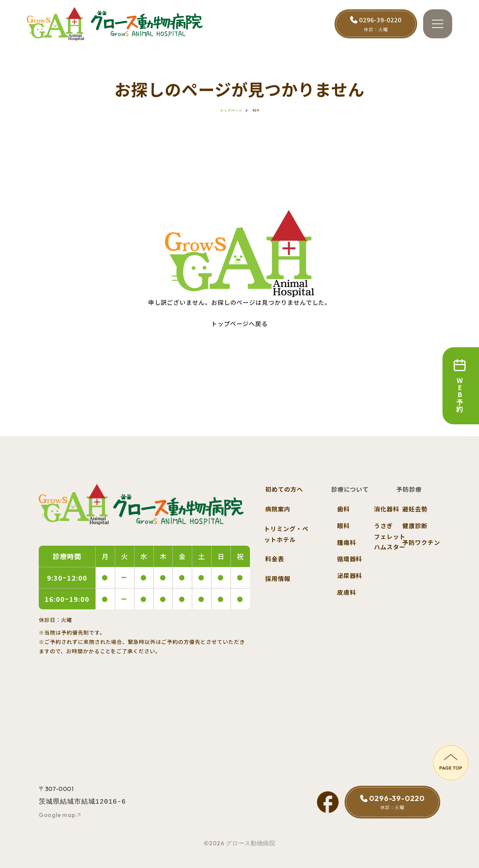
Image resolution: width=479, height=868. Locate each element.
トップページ (231, 110)
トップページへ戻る (240, 323)
